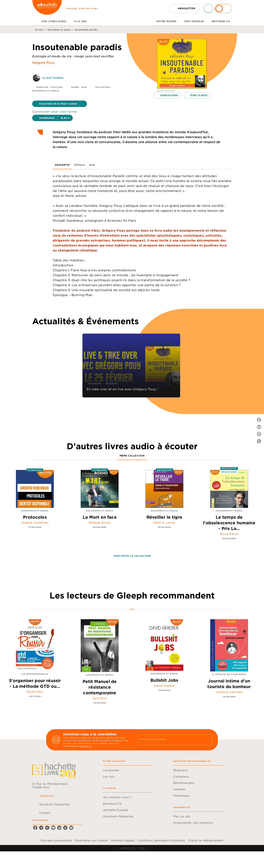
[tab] (36, 21)
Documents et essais (59, 30)
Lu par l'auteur (53, 78)
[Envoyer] (208, 740)
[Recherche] (208, 8)
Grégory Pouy (43, 63)
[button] (185, 8)
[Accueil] (47, 8)
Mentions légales (123, 840)
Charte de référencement (206, 840)
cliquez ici (86, 746)
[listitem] (35, 828)
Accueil (39, 30)
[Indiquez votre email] (170, 740)
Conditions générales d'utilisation (161, 840)
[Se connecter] (223, 8)
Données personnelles (56, 840)
